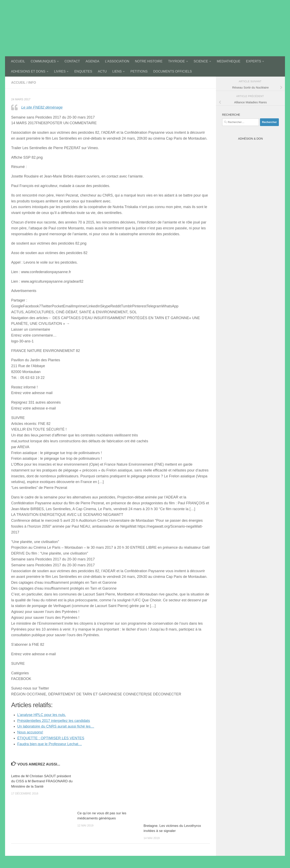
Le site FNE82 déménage (42, 107)
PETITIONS (139, 71)
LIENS (117, 71)
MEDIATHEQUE (229, 61)
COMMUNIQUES (43, 61)
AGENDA (92, 61)
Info (32, 83)
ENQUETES (83, 71)
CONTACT (72, 61)
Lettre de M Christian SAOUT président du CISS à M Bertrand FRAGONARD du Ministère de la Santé (42, 781)
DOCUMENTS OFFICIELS (173, 71)
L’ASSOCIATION (117, 61)
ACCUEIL (18, 61)
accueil (18, 83)
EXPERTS (253, 61)
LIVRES (60, 71)
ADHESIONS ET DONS (28, 71)
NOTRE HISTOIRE (149, 61)
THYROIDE (177, 61)
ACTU (102, 71)
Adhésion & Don (250, 139)
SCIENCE (201, 61)
